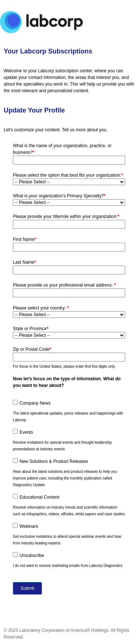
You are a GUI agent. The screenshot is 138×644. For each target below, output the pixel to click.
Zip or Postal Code (32, 349)
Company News (35, 403)
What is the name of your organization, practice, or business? (62, 149)
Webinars (29, 526)
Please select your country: (41, 308)
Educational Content (39, 497)
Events (26, 432)
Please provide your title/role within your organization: (66, 217)
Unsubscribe (32, 555)
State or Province (31, 329)
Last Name (24, 262)
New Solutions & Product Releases (54, 461)
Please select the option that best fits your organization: (68, 175)
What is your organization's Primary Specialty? (59, 196)
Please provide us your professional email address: (64, 285)
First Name (24, 239)
